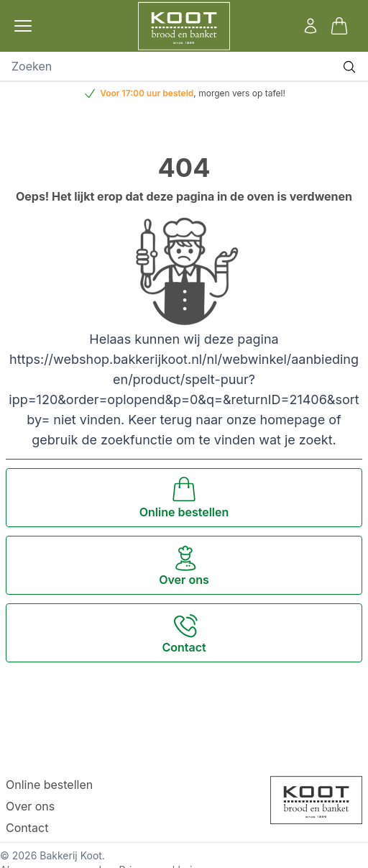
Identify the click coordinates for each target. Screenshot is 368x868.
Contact (27, 828)
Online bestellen (49, 785)
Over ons (30, 806)
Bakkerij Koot (71, 855)
